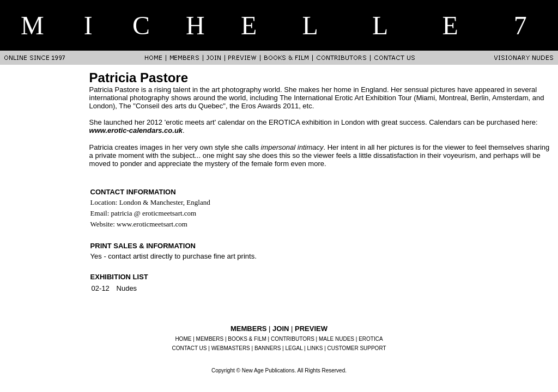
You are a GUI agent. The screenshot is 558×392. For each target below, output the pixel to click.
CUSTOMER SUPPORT (357, 348)
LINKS (315, 348)
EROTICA (371, 339)
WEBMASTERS (231, 348)
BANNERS (268, 348)
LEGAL (294, 348)
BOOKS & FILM (247, 339)
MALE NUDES (336, 339)
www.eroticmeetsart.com (152, 224)
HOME (183, 339)
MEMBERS (210, 339)
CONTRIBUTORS (293, 339)
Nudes (127, 288)
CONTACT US (189, 348)
